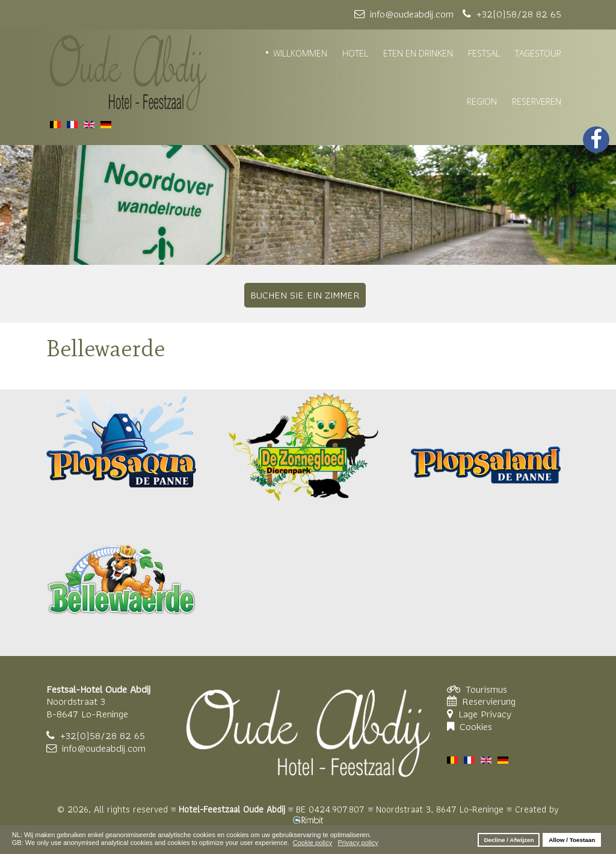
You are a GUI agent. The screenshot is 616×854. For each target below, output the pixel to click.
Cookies (476, 726)
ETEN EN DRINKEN (418, 53)
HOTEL (355, 53)
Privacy (496, 714)
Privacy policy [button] (358, 843)
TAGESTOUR (538, 53)
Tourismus (486, 689)
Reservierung (489, 701)
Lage (470, 714)
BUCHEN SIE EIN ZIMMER (305, 295)
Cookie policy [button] (313, 843)
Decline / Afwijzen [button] (509, 840)
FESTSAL (484, 53)
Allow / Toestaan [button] (572, 840)
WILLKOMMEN (300, 53)
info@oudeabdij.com (104, 748)
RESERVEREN (537, 101)
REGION (482, 101)
